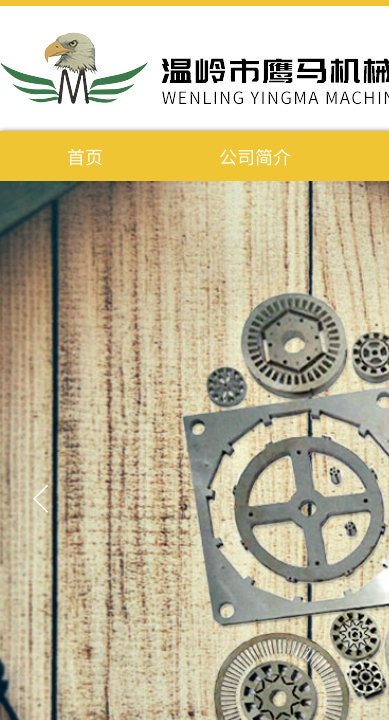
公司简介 (255, 156)
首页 (85, 156)
